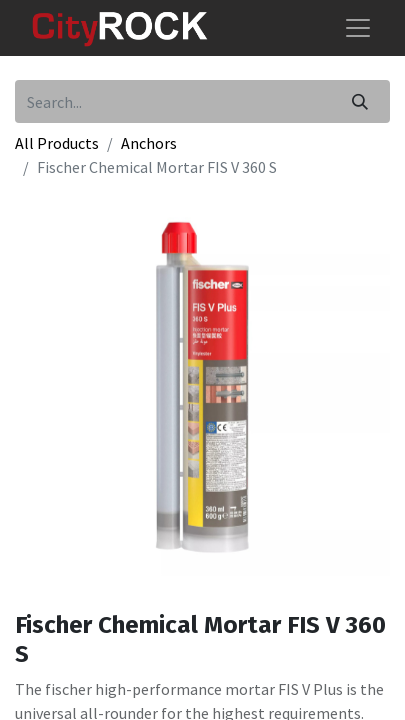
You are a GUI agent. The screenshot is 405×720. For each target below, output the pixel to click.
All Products (57, 143)
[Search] (360, 101)
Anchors (149, 143)
